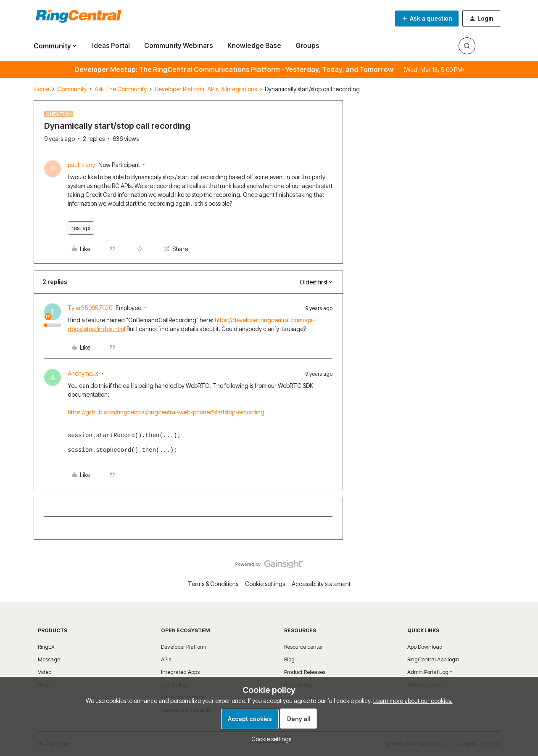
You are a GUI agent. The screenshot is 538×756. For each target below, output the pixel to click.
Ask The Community (121, 89)
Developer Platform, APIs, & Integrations (206, 89)
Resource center (303, 647)
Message (49, 659)
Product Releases (305, 672)
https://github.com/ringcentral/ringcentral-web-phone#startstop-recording (166, 412)
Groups (307, 45)
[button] (427, 19)
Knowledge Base (254, 45)
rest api (81, 228)
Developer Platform (184, 647)
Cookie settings (265, 584)
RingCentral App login (433, 659)
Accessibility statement (321, 584)
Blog (289, 659)
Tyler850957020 (90, 308)
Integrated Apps (180, 672)
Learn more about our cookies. (413, 701)
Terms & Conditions (213, 584)
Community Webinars (179, 45)
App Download (425, 647)
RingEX (46, 647)
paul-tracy (81, 165)
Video (45, 672)
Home (41, 89)
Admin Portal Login (430, 672)
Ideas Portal (111, 45)
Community (72, 89)
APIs (166, 659)
